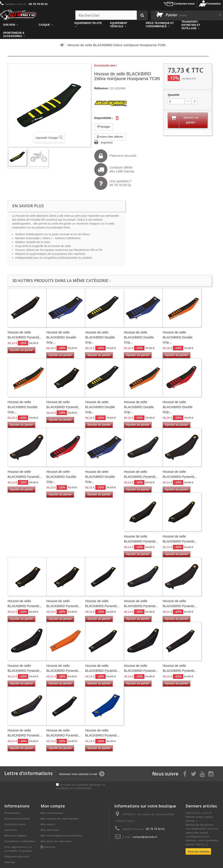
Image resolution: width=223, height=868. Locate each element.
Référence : (102, 88)
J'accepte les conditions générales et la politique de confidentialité (80, 786)
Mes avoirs (48, 824)
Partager (104, 127)
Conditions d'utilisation (20, 841)
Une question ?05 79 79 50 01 (113, 183)
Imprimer (107, 143)
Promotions (12, 813)
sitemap (10, 862)
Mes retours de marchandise (60, 819)
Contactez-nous (184, 4)
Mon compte (53, 806)
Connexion (214, 4)
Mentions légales (16, 836)
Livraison (11, 830)
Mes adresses (50, 830)
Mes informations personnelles (62, 836)
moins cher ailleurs (110, 137)
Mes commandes (52, 813)
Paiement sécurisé (115, 156)
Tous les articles (198, 851)
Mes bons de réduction (56, 841)
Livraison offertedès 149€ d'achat (114, 170)
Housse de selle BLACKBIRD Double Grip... (61, 337)
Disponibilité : (104, 118)
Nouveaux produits (17, 819)
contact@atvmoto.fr (145, 837)
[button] (160, 25)
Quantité (173, 95)
